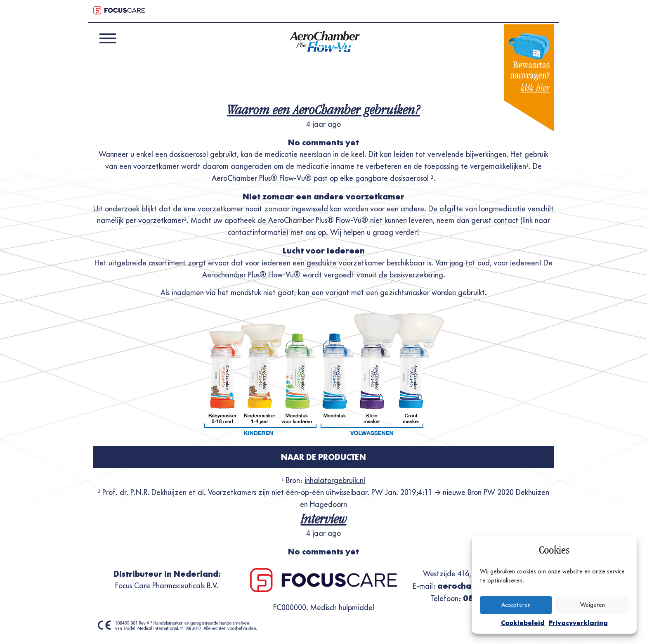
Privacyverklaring (578, 623)
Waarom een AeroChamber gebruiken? (323, 110)
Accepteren (516, 605)
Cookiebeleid (523, 623)
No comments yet (323, 142)
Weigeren (593, 605)
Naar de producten (323, 457)
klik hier (535, 88)
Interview (324, 519)
